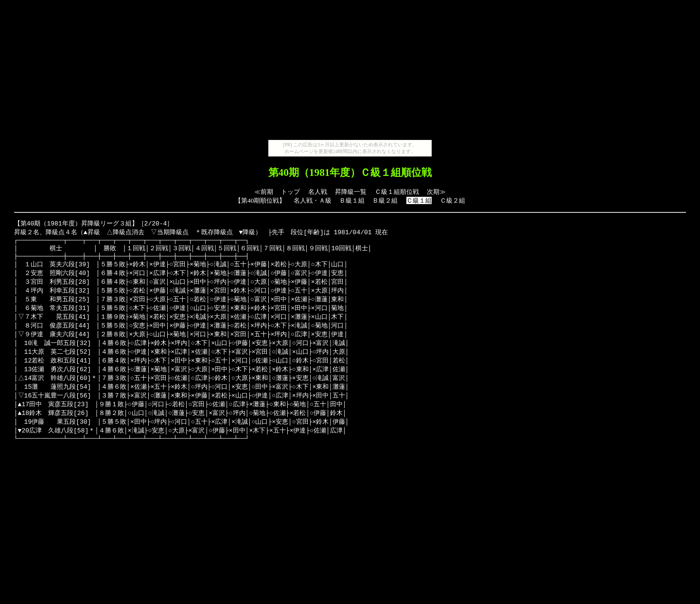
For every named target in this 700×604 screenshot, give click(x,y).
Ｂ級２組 (385, 200)
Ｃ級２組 (453, 200)
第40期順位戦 (260, 200)
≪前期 (264, 192)
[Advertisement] (350, 72)
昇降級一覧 (351, 192)
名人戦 (318, 192)
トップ (290, 192)
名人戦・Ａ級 (313, 200)
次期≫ (436, 192)
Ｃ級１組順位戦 (397, 192)
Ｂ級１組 (352, 200)
